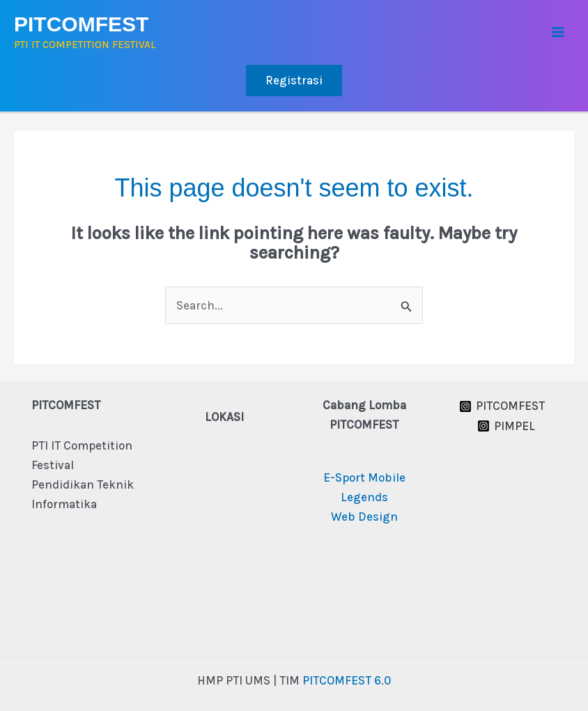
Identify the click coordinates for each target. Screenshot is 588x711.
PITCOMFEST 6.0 (347, 680)
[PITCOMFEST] (502, 406)
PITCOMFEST (81, 24)
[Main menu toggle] (559, 33)
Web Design (364, 517)
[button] (294, 81)
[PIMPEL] (506, 426)
